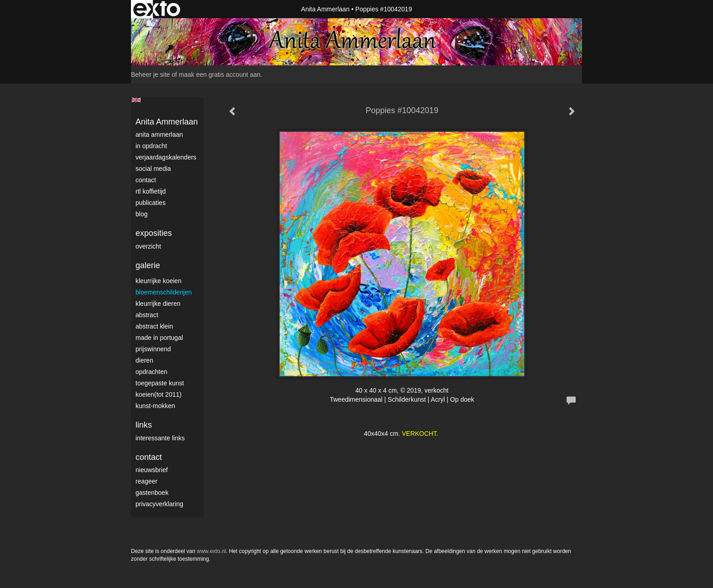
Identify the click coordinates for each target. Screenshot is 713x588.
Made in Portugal (159, 338)
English (136, 100)
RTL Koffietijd (151, 191)
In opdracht (151, 146)
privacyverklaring (159, 504)
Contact (146, 180)
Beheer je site (151, 75)
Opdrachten (151, 372)
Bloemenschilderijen (164, 292)
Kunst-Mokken (155, 406)
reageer (146, 481)
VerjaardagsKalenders (166, 157)
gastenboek (152, 493)
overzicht (148, 246)
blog (141, 214)
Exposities (154, 233)
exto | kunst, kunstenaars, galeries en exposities (157, 9)
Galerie (148, 265)
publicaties (151, 203)
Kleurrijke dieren (158, 304)
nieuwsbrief (152, 470)
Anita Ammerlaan (325, 9)
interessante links (160, 438)
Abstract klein (154, 326)
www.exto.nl (211, 551)
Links (144, 425)
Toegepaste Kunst (160, 383)
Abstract (147, 315)
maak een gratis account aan (220, 75)
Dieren (144, 360)
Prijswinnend (153, 349)
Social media (153, 169)
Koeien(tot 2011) (158, 394)
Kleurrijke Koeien (158, 281)
